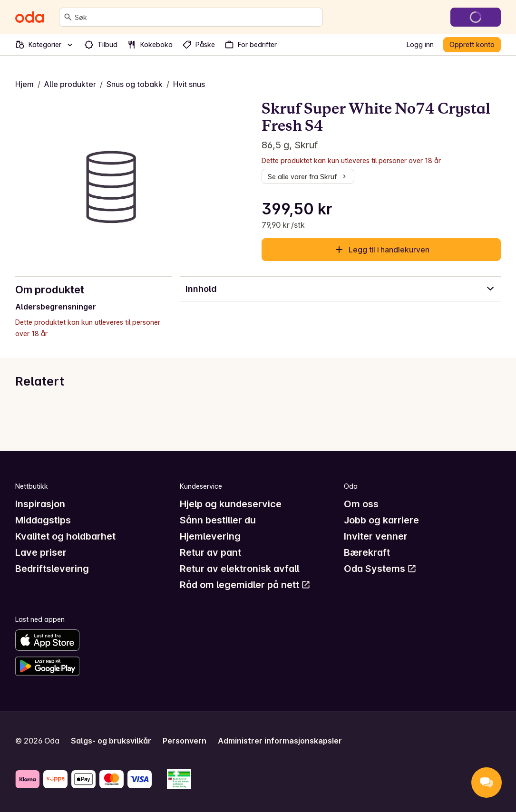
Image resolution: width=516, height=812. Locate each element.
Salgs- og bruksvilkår (111, 741)
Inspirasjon (40, 504)
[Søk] (68, 17)
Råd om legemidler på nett (245, 585)
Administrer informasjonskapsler (280, 741)
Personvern (185, 741)
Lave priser (41, 552)
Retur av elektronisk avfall (239, 569)
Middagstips (43, 520)
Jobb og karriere (381, 520)
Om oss (361, 504)
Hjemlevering (210, 536)
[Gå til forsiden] (29, 17)
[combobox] (197, 17)
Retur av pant (210, 552)
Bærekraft (367, 552)
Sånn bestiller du (218, 520)
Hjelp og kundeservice (231, 504)
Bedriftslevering (52, 569)
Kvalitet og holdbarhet (65, 536)
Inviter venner (376, 536)
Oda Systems (380, 569)
